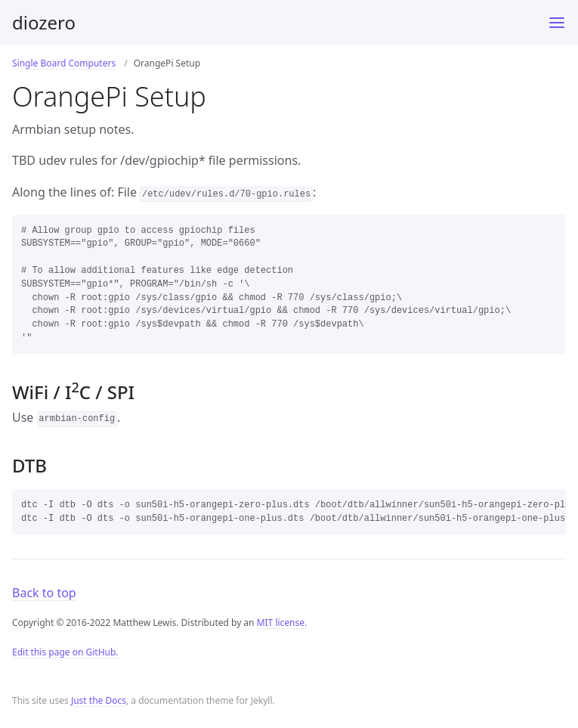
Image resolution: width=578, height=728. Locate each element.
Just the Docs (99, 709)
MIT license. (282, 631)
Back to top (44, 601)
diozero (44, 22)
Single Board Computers (64, 63)
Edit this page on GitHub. (65, 660)
